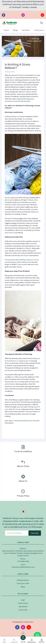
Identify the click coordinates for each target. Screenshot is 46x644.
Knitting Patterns (23, 580)
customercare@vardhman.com (23, 567)
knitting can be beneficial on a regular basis (22, 360)
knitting (24, 82)
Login (23, 600)
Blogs (15, 30)
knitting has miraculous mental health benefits (19, 100)
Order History (23, 603)
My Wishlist (23, 607)
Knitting (8, 116)
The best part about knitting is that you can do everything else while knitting (22, 261)
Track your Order (23, 583)
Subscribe (35, 533)
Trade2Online (28, 622)
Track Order (23, 610)
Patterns (26, 30)
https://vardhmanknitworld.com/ (21, 421)
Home (6, 30)
